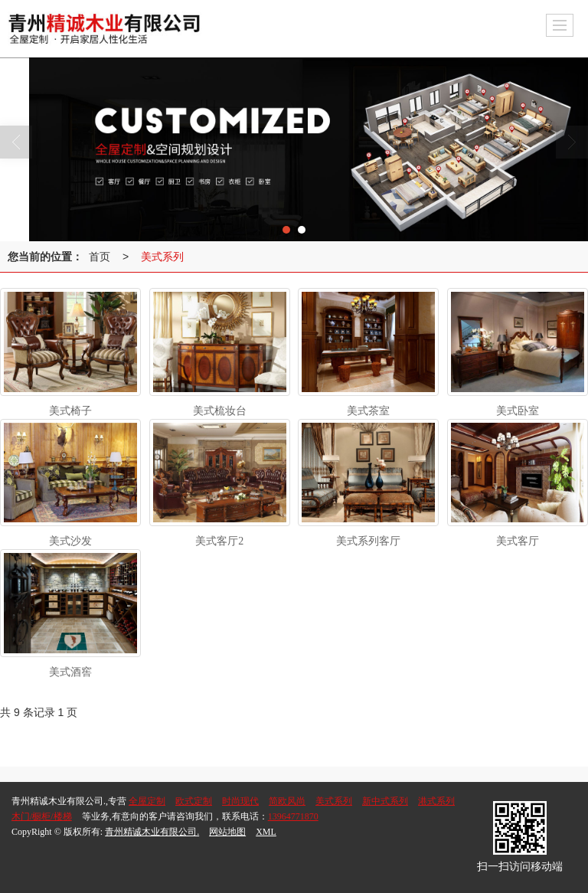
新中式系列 (385, 801)
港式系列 (436, 801)
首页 (100, 257)
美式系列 (162, 257)
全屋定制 (147, 801)
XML (266, 832)
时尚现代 (240, 801)
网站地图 (227, 832)
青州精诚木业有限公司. (152, 832)
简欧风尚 (287, 801)
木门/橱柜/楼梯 (42, 816)
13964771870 (293, 816)
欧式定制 (194, 801)
